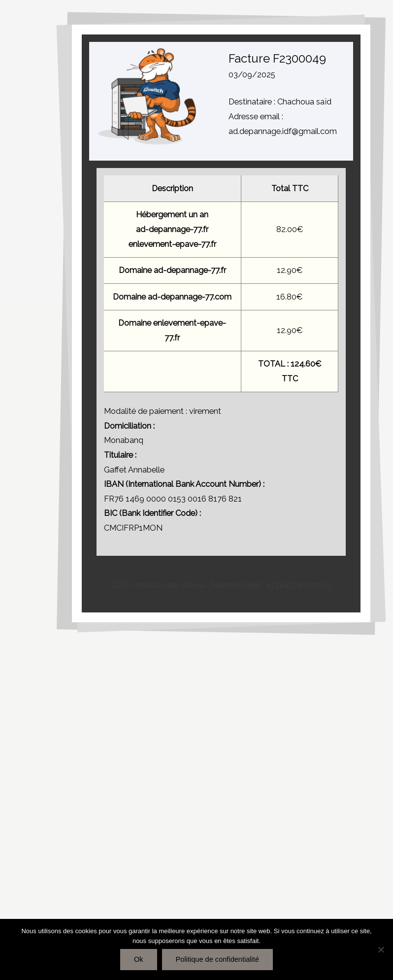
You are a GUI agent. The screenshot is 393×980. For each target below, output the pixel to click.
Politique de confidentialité (217, 959)
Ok (139, 959)
